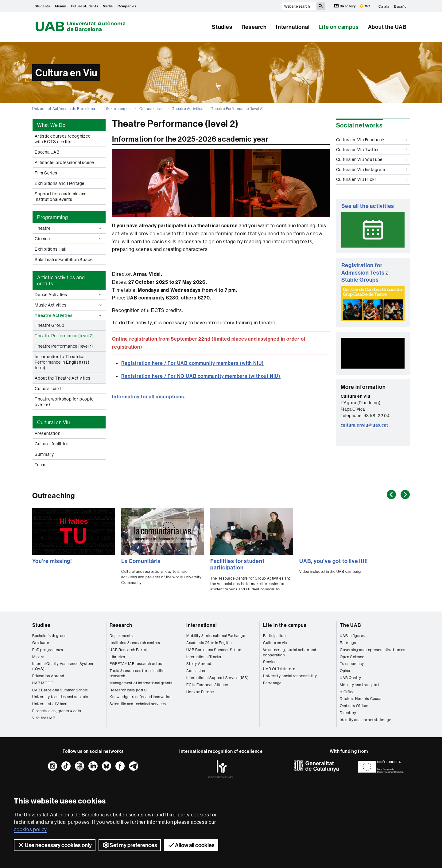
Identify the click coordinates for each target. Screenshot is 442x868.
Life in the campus (285, 625)
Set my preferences (130, 845)
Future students (85, 6)
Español (401, 6)
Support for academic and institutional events (61, 197)
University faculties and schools (60, 697)
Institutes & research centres (135, 643)
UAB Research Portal (128, 650)
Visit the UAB (44, 718)
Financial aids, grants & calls (57, 711)
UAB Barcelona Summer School (60, 690)
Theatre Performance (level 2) (64, 336)
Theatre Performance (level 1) (64, 346)
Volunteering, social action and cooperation (290, 652)
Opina (345, 671)
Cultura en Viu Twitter (372, 150)
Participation (274, 636)
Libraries (117, 657)
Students (42, 6)
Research (254, 27)
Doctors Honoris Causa (361, 699)
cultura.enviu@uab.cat (364, 425)
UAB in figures (352, 636)
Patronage (272, 683)
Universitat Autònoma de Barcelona (64, 109)
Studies (222, 27)
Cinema (69, 239)
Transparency (352, 664)
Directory (345, 6)
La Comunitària (141, 561)
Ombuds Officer (354, 706)
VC (365, 6)
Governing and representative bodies (373, 650)
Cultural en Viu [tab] (54, 422)
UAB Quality (351, 678)
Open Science (352, 657)
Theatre (69, 228)
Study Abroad (199, 664)
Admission (196, 671)
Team (40, 465)
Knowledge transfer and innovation (140, 697)
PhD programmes (48, 650)
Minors (38, 657)
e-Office (347, 692)
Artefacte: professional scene (64, 162)
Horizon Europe (200, 692)
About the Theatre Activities (62, 378)
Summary (44, 454)
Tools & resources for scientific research (137, 673)
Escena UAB (47, 152)
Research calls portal (128, 690)
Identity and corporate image (365, 720)
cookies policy (30, 829)
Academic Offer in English (209, 643)
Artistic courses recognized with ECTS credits (63, 139)
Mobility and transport (360, 685)
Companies (127, 6)
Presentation (48, 433)
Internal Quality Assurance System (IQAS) (63, 666)
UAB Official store (279, 669)
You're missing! (52, 561)
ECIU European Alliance (207, 685)
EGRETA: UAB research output (137, 664)
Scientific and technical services (138, 704)
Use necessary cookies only (55, 845)
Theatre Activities (188, 109)
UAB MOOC (43, 683)
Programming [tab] (53, 217)
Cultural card (48, 389)
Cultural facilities (52, 444)
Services (271, 662)
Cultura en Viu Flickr (372, 179)
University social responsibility (290, 676)
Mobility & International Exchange (216, 636)
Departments (121, 636)
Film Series (46, 173)
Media (108, 6)
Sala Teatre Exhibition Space (64, 260)
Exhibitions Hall (51, 249)
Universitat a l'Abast (50, 704)
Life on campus (339, 27)
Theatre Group (49, 325)
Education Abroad (48, 676)
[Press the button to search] (321, 6)
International (293, 27)
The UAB (351, 625)
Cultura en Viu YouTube (372, 159)
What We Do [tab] (51, 125)
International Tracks (204, 657)
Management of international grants (141, 683)
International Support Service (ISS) (218, 678)
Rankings (348, 643)
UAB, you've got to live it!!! (334, 561)
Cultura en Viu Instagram (372, 170)
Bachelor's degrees (49, 636)
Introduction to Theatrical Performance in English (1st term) (62, 362)
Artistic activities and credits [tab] (61, 280)
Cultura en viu (151, 109)
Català (384, 6)
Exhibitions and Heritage (60, 183)
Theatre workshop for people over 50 (64, 402)
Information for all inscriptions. (149, 397)
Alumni (60, 6)
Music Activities (69, 305)
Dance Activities (69, 295)
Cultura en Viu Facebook (372, 140)
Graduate (41, 643)
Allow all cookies (191, 845)
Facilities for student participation (237, 564)
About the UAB (387, 27)
